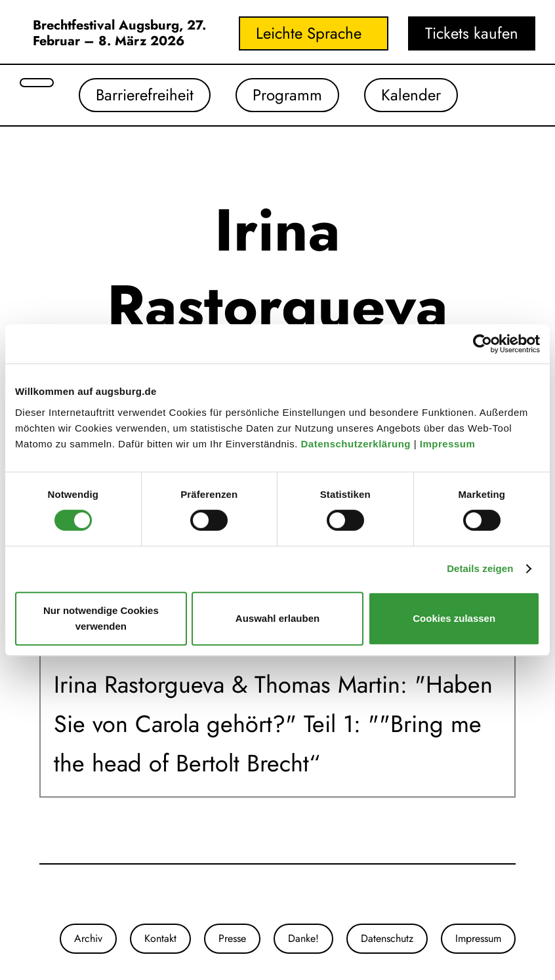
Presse (232, 938)
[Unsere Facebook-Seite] (52, 894)
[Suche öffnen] (37, 83)
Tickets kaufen (472, 33)
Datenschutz (387, 938)
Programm (287, 95)
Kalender (411, 95)
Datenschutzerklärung (357, 444)
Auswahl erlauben (277, 618)
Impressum (449, 444)
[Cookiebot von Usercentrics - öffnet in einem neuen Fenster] (483, 344)
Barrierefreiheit (145, 95)
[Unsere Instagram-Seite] (39, 894)
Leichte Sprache (309, 33)
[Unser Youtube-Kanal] (66, 894)
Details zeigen (480, 568)
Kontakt (160, 938)
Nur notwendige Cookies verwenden (101, 618)
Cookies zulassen (454, 618)
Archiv (88, 938)
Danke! (303, 938)
